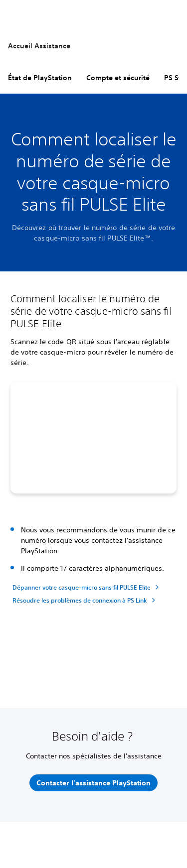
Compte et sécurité (118, 78)
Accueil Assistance (39, 46)
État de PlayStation (40, 78)
